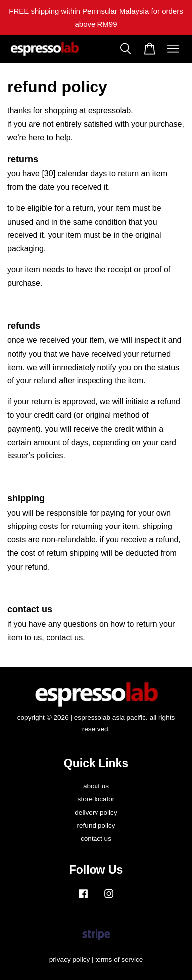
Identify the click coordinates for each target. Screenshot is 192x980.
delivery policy (96, 812)
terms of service (119, 959)
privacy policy (70, 959)
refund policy (96, 825)
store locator (96, 799)
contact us (96, 839)
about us (96, 786)
